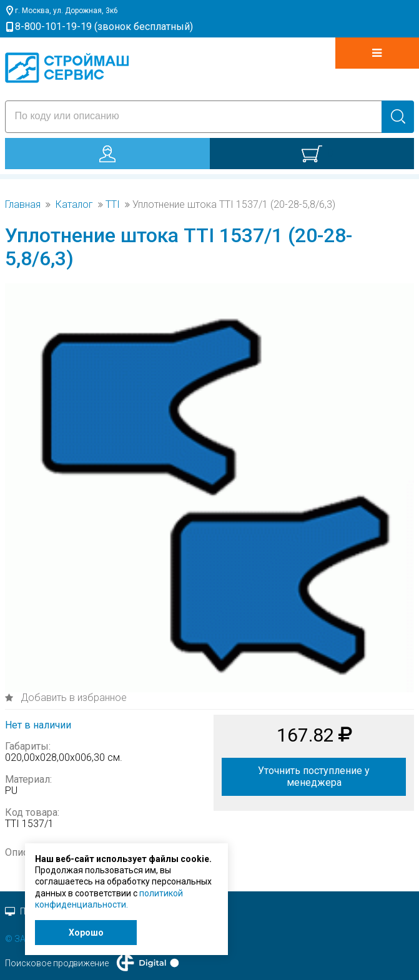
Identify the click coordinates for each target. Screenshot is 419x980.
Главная (23, 205)
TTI (113, 205)
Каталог (74, 205)
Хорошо (86, 933)
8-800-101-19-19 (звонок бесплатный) (104, 27)
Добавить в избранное (72, 698)
